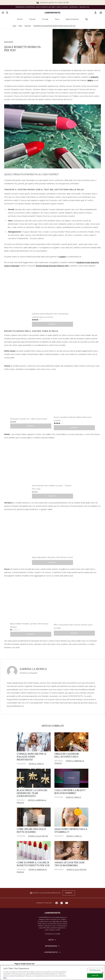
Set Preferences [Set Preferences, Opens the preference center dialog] (95, 970)
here (5, 978)
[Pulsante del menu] (3, 13)
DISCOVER (9, 43)
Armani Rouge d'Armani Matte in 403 (52, 267)
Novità (20, 19)
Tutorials (32, 19)
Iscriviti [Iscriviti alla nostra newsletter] (69, 893)
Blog (20, 27)
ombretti (94, 79)
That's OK (95, 975)
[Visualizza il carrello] (101, 13)
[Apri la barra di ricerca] (7, 13)
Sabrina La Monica (33, 671)
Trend (57, 19)
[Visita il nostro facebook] (57, 903)
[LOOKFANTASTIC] (52, 952)
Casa (14, 27)
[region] (52, 973)
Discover (28, 27)
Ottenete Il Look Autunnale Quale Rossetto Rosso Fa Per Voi (54, 27)
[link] (95, 13)
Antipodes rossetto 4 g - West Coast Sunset (29, 420)
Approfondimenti (72, 19)
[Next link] (92, 20)
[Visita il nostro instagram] (62, 903)
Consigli (45, 19)
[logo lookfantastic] (53, 13)
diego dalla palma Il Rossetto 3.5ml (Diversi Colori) (52, 559)
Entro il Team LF (36, 765)
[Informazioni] (52, 946)
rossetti (62, 258)
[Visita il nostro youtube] (67, 903)
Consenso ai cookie (53, 934)
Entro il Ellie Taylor (38, 838)
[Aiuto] (53, 940)
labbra (90, 82)
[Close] (103, 973)
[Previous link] (13, 20)
